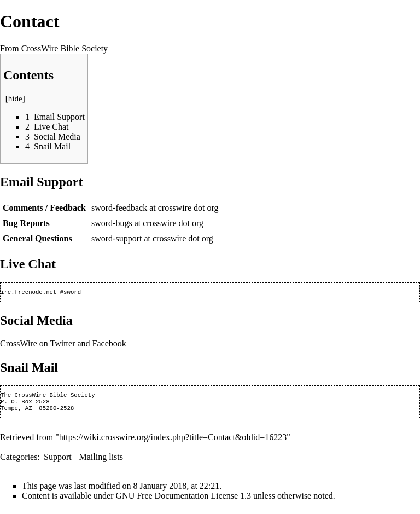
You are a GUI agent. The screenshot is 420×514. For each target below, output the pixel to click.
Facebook (109, 345)
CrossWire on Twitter (37, 345)
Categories (19, 461)
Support (58, 461)
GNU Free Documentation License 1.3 (183, 500)
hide (15, 99)
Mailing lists (101, 461)
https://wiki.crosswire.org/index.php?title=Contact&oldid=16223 (173, 441)
